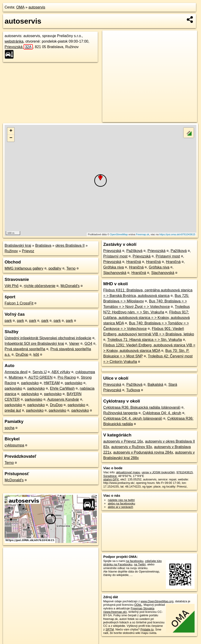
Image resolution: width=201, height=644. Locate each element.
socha (10, 428)
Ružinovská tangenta (120, 413)
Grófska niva (114, 267)
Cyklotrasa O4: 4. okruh (162, 413)
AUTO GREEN (40, 377)
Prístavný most (115, 256)
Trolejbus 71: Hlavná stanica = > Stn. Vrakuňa (144, 340)
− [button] (11, 138)
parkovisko (30, 383)
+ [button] (11, 131)
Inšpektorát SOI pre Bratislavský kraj (34, 344)
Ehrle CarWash (62, 388)
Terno (71, 268)
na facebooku (135, 561)
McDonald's (70, 286)
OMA (20, 7)
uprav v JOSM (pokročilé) (158, 472)
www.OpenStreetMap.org (157, 601)
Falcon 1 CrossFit (19, 303)
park (8, 321)
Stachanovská (115, 273)
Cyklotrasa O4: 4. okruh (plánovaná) (133, 418)
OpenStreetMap (119, 234)
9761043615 (185, 472)
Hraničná (134, 262)
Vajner (74, 344)
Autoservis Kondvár (63, 399)
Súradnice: (110, 476)
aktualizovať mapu (128, 472)
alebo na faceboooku (121, 503)
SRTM (110, 629)
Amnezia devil (16, 372)
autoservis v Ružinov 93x (132, 447)
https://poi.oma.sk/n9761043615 (177, 234)
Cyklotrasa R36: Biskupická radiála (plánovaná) (142, 407)
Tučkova (133, 390)
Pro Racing (67, 377)
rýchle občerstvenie (40, 286)
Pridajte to (147, 629)
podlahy (55, 268)
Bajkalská (155, 385)
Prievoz (28, 251)
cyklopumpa (85, 372)
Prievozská (19, 47)
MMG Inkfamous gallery (24, 268)
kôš (36, 355)
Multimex (16, 377)
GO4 (88, 344)
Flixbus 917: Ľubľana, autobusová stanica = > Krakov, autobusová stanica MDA (147, 318)
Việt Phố (12, 286)
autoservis (37, 7)
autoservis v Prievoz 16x (123, 441)
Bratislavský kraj (18, 245)
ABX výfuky (61, 372)
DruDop (22, 355)
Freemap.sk (142, 234)
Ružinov (11, 251)
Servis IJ (40, 372)
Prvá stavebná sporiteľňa (25, 349)
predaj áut (13, 410)
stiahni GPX (111, 479)
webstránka (14, 41)
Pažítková (134, 251)
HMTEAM (52, 383)
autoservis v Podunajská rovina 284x (143, 452)
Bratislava (43, 245)
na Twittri (140, 564)
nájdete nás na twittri (121, 500)
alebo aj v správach (120, 507)
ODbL (138, 605)
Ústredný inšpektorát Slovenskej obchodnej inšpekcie (48, 338)
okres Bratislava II (70, 245)
